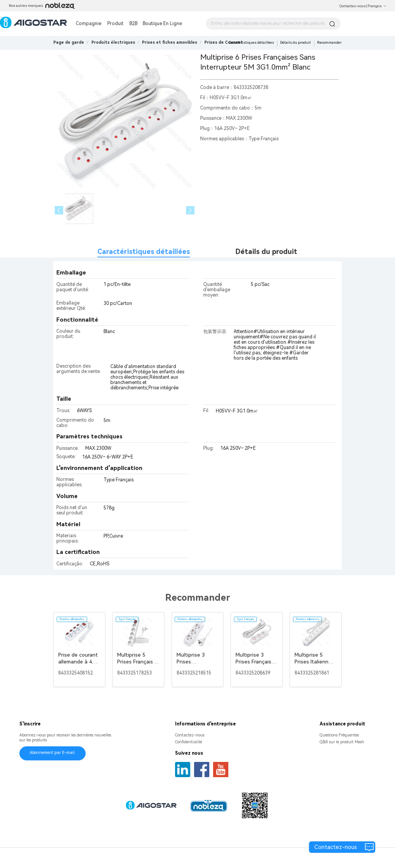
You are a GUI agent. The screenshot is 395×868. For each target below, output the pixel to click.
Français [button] (377, 6)
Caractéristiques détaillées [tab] (144, 252)
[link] (113, 42)
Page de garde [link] (69, 42)
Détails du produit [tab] (266, 252)
